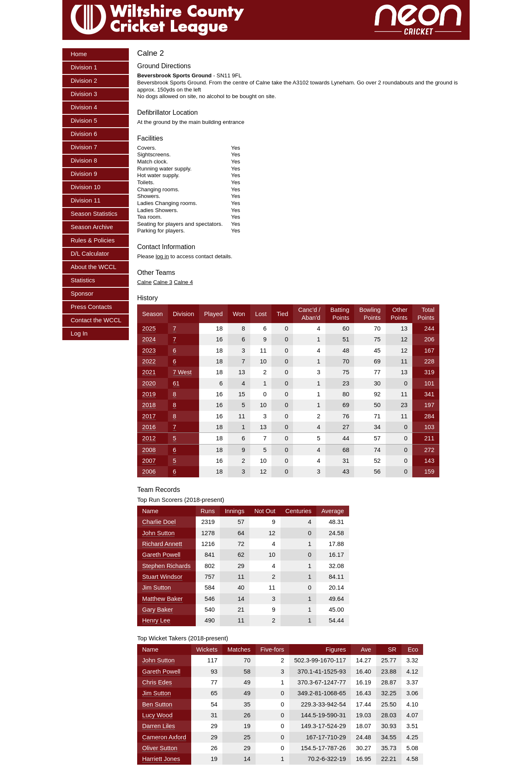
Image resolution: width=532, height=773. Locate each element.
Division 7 (84, 147)
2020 (149, 383)
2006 (149, 472)
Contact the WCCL (96, 320)
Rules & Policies (93, 240)
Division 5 (84, 121)
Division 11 (86, 200)
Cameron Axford (164, 737)
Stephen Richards (166, 566)
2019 (149, 394)
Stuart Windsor (162, 577)
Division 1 (84, 67)
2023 (149, 351)
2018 (149, 405)
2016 (149, 427)
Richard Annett (162, 544)
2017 (149, 416)
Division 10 (86, 187)
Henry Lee (156, 620)
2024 (149, 339)
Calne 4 (183, 282)
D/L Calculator (90, 254)
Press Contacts (91, 307)
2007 (149, 461)
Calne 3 (163, 282)
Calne (144, 282)
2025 (149, 328)
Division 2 (84, 81)
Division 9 (84, 174)
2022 (149, 361)
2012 (149, 438)
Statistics (83, 280)
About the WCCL (94, 267)
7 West (182, 372)
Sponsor (82, 294)
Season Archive (92, 227)
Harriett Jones (161, 759)
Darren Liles (159, 726)
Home (79, 54)
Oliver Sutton (160, 748)
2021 (149, 372)
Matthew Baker (163, 599)
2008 (149, 450)
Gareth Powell (161, 555)
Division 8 (84, 161)
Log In (79, 333)
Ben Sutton (157, 704)
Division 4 (84, 107)
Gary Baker (158, 610)
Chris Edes (157, 682)
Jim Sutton (156, 588)
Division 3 (84, 94)
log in (162, 256)
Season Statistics (94, 214)
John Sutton (158, 533)
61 (176, 383)
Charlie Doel (159, 522)
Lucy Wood (157, 715)
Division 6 (84, 134)
